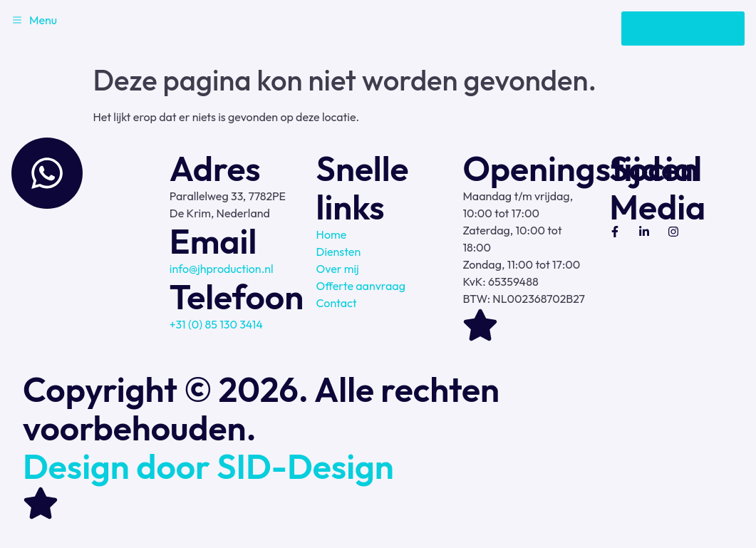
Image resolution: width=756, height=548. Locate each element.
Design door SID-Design (208, 466)
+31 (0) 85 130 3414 (216, 324)
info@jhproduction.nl (222, 269)
